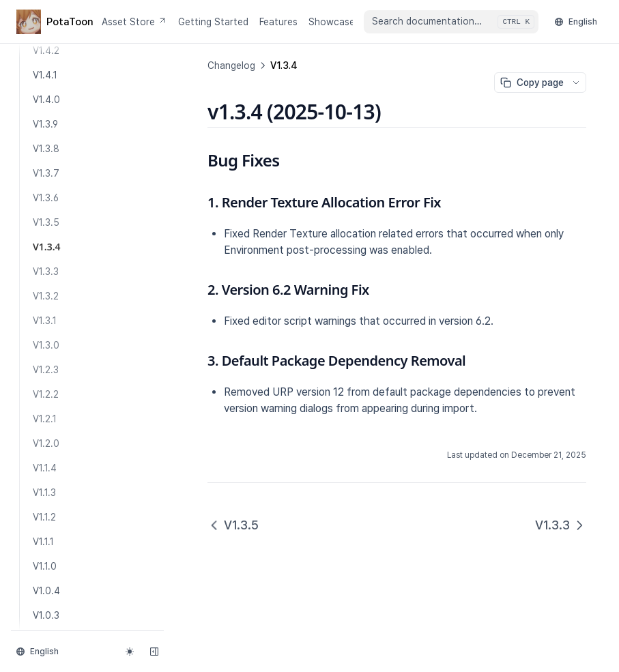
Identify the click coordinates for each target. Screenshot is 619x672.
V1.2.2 (46, 394)
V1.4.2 (46, 50)
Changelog (231, 65)
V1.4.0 (46, 100)
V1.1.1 (43, 542)
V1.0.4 (46, 591)
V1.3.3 (46, 272)
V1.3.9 (45, 124)
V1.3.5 (46, 222)
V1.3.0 (46, 345)
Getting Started (213, 22)
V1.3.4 (47, 247)
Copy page (532, 83)
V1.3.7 (46, 173)
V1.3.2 (46, 296)
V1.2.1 (45, 419)
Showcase (332, 22)
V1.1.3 (44, 493)
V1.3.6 (46, 198)
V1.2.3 (46, 370)
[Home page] (54, 22)
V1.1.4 (45, 468)
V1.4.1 (45, 75)
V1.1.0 (45, 566)
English (576, 22)
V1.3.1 (45, 321)
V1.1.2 (44, 517)
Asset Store (134, 21)
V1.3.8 (46, 149)
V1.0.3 (46, 615)
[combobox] (451, 22)
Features (278, 22)
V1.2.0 (46, 443)
